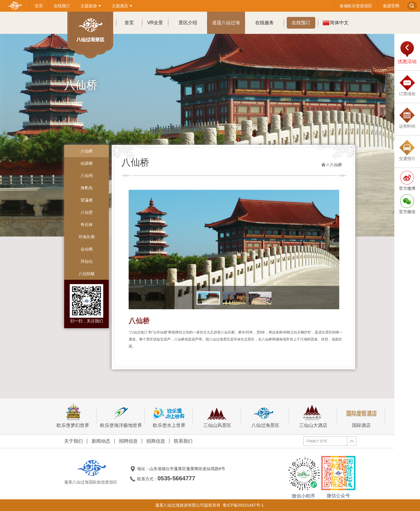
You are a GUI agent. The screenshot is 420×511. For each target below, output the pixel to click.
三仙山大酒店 (313, 416)
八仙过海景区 (265, 416)
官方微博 (407, 188)
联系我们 (183, 441)
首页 (39, 6)
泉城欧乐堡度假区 (356, 6)
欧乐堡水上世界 (169, 416)
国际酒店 (362, 416)
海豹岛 (87, 188)
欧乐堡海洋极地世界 (121, 416)
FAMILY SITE (331, 441)
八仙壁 (87, 212)
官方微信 (407, 212)
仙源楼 (87, 163)
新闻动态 (101, 441)
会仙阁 (87, 249)
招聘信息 (128, 441)
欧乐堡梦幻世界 (73, 416)
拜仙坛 (87, 261)
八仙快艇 (87, 274)
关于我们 (73, 441)
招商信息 (156, 441)
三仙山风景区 (217, 416)
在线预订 (62, 6)
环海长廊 (87, 237)
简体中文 (336, 23)
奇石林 (87, 225)
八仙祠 (87, 175)
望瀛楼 (87, 200)
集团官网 (391, 6)
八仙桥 (87, 151)
